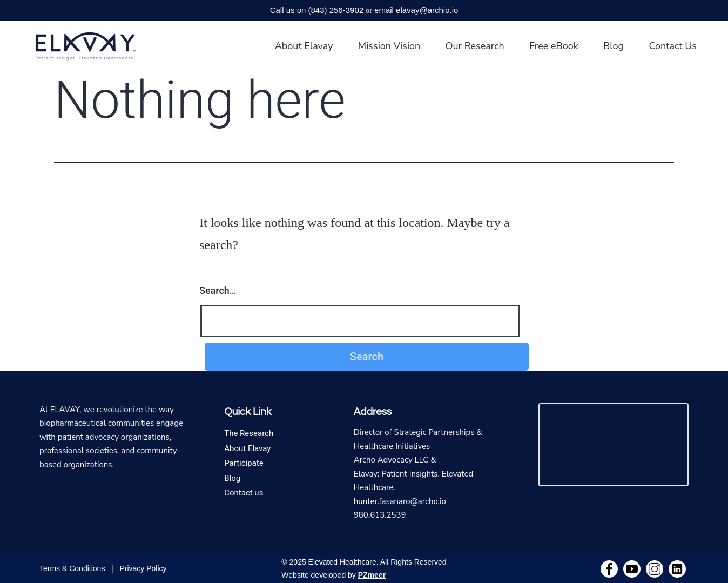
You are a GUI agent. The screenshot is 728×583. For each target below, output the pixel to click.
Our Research (475, 46)
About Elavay (304, 46)
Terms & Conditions (72, 568)
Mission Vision (389, 46)
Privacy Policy (143, 568)
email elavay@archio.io (416, 10)
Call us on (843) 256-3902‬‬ (317, 10)
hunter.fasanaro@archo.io (400, 501)
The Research (249, 433)
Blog (614, 46)
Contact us (244, 493)
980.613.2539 (380, 515)
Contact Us (673, 46)
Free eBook (554, 46)
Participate (244, 463)
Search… (218, 290)
